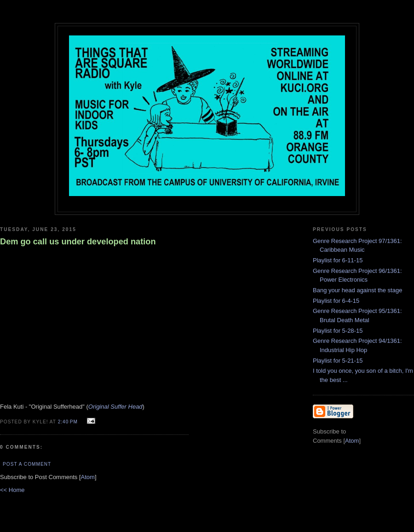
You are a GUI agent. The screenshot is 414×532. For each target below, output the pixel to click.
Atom (88, 477)
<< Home (12, 490)
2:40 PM (69, 422)
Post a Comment (27, 464)
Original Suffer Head (115, 407)
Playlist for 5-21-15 (338, 361)
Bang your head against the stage (357, 290)
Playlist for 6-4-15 (336, 301)
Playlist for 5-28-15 (338, 331)
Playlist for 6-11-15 (338, 260)
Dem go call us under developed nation (78, 242)
